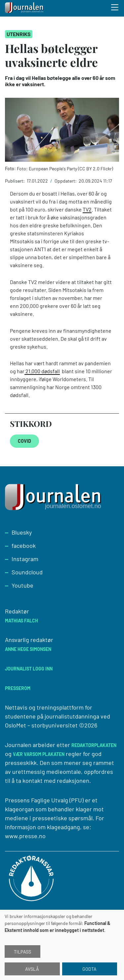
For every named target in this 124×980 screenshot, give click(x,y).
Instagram (25, 559)
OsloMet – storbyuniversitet (41, 725)
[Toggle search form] (115, 8)
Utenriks (19, 34)
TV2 (87, 209)
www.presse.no (25, 836)
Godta (89, 969)
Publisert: (15, 181)
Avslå (32, 969)
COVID (24, 441)
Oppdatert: (66, 181)
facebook (24, 546)
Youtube (22, 585)
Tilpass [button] (22, 952)
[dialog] (62, 945)
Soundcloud (27, 572)
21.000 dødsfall (42, 371)
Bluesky (22, 532)
